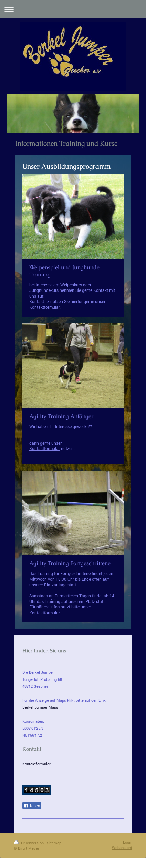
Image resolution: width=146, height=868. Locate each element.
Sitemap (54, 843)
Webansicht (122, 848)
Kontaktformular (45, 448)
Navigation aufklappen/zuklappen (73, 9)
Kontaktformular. (45, 613)
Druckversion (29, 843)
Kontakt (37, 301)
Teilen (32, 806)
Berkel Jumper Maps (40, 707)
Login (128, 842)
